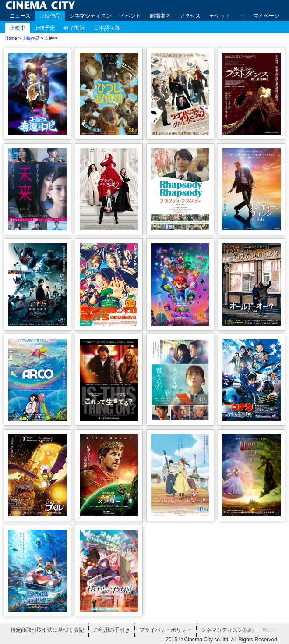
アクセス (190, 16)
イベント (130, 16)
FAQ (244, 16)
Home (11, 38)
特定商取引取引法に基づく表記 (47, 630)
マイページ (266, 16)
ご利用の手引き (112, 630)
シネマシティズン (90, 16)
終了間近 (74, 28)
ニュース (20, 16)
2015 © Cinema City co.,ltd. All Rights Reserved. (222, 640)
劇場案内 (160, 16)
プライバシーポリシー (166, 630)
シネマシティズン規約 (227, 630)
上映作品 (50, 16)
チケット (220, 16)
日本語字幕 (107, 28)
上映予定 (45, 28)
